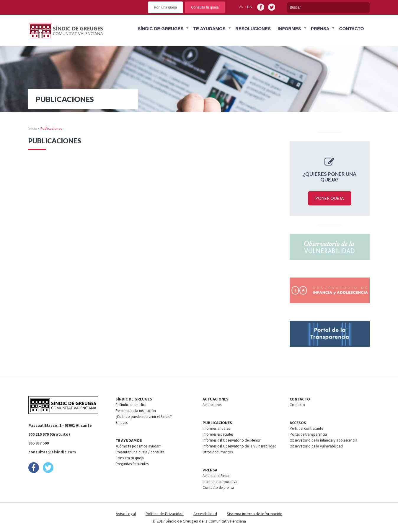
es (249, 7)
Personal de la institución (136, 411)
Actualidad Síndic (216, 476)
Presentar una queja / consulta (140, 452)
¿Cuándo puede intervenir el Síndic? (144, 417)
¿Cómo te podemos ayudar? (138, 446)
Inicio (33, 128)
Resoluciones (253, 29)
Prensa (320, 29)
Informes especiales (218, 434)
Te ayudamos (209, 29)
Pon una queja (165, 7)
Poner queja (330, 198)
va (241, 7)
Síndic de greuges (160, 29)
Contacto (352, 29)
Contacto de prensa (218, 488)
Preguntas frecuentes (132, 464)
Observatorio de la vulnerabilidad (316, 446)
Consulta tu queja (205, 7)
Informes (289, 29)
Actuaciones (212, 405)
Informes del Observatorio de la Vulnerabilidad (239, 446)
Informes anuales (216, 428)
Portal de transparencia (308, 434)
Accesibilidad (205, 514)
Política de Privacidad (165, 514)
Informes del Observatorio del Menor (231, 440)
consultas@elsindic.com (52, 452)
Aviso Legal (126, 514)
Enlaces (121, 422)
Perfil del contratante (306, 428)
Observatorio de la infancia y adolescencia (323, 440)
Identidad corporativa (220, 482)
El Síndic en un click (131, 405)
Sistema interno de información (255, 514)
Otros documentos (218, 452)
